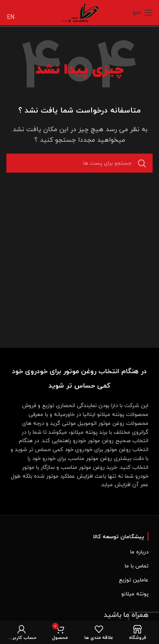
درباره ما (139, 552)
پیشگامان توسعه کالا (119, 537)
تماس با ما (137, 566)
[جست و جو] (79, 163)
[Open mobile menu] (143, 13)
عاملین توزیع (134, 580)
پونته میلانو (135, 594)
